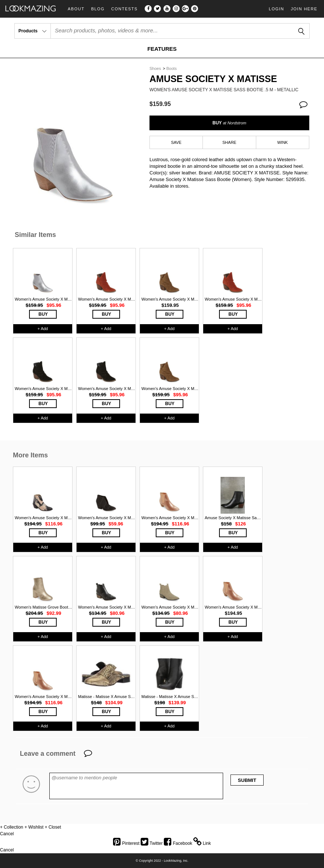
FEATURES (162, 49)
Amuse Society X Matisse (213, 79)
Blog (98, 9)
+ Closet (53, 827)
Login (277, 9)
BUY (229, 123)
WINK (283, 142)
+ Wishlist (34, 827)
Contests (124, 9)
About (76, 9)
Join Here (304, 9)
